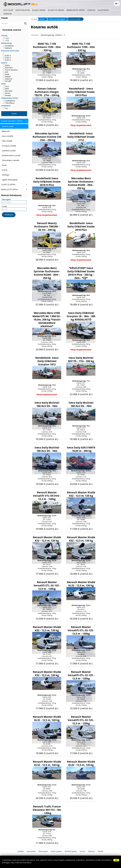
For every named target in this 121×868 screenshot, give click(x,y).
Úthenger (6, 175)
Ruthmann (8, 68)
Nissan (7, 93)
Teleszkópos (9, 103)
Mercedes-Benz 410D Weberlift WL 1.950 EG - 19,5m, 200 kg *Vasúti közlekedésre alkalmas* (47, 320)
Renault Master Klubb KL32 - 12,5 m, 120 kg (81, 584)
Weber (6, 65)
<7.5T (6, 40)
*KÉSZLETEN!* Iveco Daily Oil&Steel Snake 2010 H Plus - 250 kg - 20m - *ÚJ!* (81, 273)
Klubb (6, 74)
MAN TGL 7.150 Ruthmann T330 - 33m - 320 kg (47, 47)
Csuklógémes (9, 101)
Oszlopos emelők (9, 146)
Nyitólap (8, 10)
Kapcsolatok (23, 10)
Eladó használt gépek (57, 19)
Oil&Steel (8, 79)
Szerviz (91, 10)
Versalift (7, 81)
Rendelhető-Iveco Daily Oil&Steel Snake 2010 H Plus (47, 182)
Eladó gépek (39, 10)
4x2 (5, 108)
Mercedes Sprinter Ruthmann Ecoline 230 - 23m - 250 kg (47, 137)
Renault (7, 95)
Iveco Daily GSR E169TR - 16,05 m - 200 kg (81, 449)
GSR (6, 72)
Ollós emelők (7, 141)
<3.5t (6, 38)
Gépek (42, 19)
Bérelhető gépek (76, 10)
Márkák (8, 14)
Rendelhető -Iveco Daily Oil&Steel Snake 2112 (81, 137)
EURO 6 (7, 60)
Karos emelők (8, 136)
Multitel (7, 77)
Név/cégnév (6, 199)
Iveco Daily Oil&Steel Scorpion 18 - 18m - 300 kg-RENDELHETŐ (81, 316)
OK (116, 860)
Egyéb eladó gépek (10, 180)
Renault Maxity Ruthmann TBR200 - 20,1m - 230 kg (47, 226)
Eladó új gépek (56, 10)
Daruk (4, 165)
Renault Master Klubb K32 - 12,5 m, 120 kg (81, 494)
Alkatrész (103, 10)
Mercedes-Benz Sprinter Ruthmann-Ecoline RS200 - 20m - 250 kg (81, 183)
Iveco (6, 86)
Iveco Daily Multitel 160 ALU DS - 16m (47, 404)
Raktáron (7, 48)
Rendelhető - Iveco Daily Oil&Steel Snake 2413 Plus (81, 92)
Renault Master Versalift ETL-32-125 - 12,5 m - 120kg (47, 585)
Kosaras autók (75, 19)
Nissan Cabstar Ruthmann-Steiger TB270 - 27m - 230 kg (47, 92)
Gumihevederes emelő (11, 155)
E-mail (4, 206)
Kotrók (5, 170)
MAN (6, 89)
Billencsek (6, 131)
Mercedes (8, 91)
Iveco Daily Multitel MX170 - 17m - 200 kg (81, 359)
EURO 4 (7, 56)
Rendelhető (8, 46)
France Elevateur (10, 70)
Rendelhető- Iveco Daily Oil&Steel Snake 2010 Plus (81, 226)
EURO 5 (7, 58)
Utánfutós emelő (9, 151)
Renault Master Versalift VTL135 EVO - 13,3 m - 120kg (47, 496)
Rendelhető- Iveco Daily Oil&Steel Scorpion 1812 (47, 361)
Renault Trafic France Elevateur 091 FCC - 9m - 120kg (47, 810)
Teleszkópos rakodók (11, 160)
